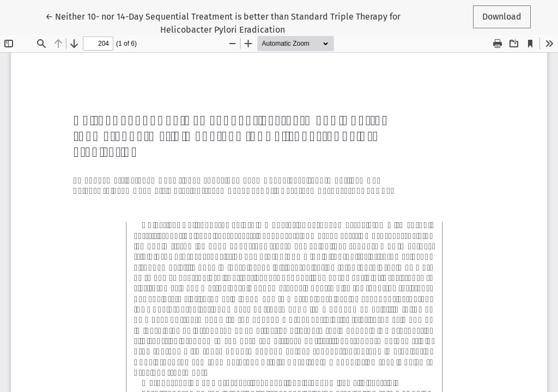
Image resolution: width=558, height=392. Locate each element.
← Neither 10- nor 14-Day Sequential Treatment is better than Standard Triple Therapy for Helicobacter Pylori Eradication (223, 22)
